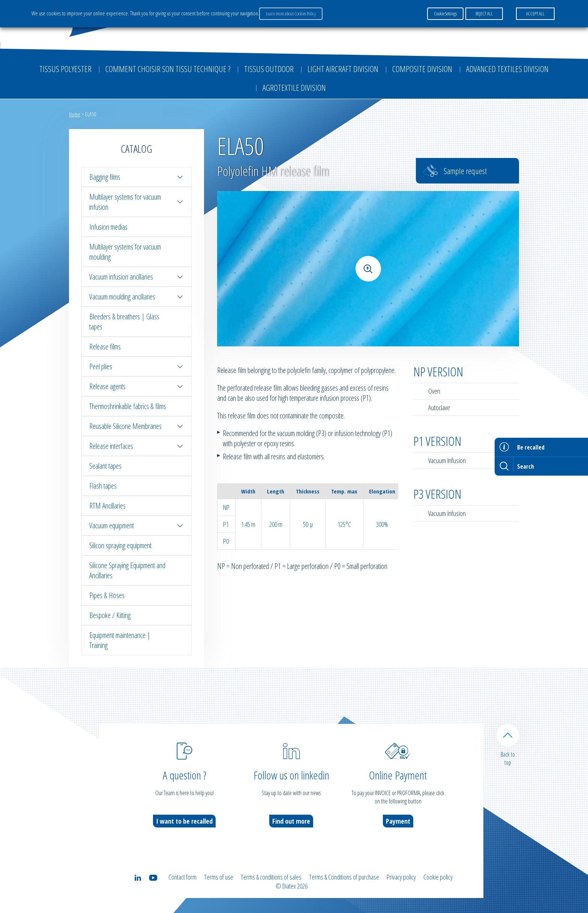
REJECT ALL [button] (484, 14)
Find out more (291, 821)
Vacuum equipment (136, 526)
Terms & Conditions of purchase (344, 877)
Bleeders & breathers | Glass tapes (124, 322)
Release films (105, 347)
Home (75, 114)
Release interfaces (136, 446)
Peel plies (136, 366)
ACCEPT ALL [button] (535, 14)
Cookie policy (438, 877)
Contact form (182, 877)
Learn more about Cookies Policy (291, 14)
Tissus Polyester (65, 69)
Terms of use (219, 877)
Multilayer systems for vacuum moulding (125, 252)
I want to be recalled (184, 821)
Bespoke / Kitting (110, 615)
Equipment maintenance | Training (120, 640)
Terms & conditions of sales (271, 877)
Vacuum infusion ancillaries (136, 277)
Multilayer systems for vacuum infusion (136, 202)
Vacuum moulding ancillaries (136, 297)
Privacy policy (401, 877)
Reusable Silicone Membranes (136, 426)
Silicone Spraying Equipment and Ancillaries (127, 570)
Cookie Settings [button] (445, 14)
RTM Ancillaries (107, 506)
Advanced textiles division (507, 69)
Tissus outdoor (269, 69)
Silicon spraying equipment (120, 545)
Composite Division (422, 69)
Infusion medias (108, 227)
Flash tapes (103, 486)
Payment (398, 821)
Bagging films (136, 177)
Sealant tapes (105, 466)
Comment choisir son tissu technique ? (168, 69)
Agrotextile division (294, 87)
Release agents (136, 386)
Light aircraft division (343, 69)
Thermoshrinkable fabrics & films (128, 406)
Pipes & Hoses (107, 595)
